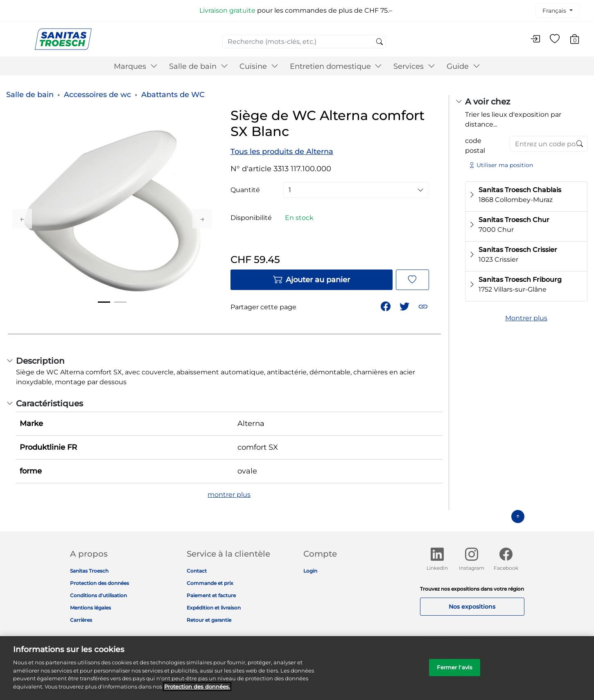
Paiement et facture (211, 595)
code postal (475, 146)
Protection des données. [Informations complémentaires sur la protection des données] (197, 691)
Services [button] (414, 66)
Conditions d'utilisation (98, 595)
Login (310, 571)
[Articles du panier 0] (579, 40)
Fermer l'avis (455, 673)
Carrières (81, 620)
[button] (424, 306)
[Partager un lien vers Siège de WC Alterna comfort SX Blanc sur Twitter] (405, 306)
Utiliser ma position (501, 165)
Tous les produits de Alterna (282, 152)
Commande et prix (210, 583)
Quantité (245, 190)
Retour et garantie (209, 620)
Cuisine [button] (259, 66)
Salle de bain (30, 95)
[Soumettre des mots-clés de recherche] (379, 42)
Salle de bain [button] (199, 66)
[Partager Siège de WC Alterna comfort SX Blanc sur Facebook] (386, 306)
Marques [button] (136, 66)
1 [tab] (104, 302)
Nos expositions (472, 607)
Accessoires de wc (97, 95)
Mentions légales (90, 608)
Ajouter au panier (311, 280)
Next (202, 219)
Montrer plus (526, 318)
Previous (22, 219)
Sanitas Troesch (89, 571)
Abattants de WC (173, 95)
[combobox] (304, 42)
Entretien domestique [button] (336, 66)
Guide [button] (463, 66)
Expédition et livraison (214, 608)
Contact (197, 571)
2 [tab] (120, 302)
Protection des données (99, 583)
